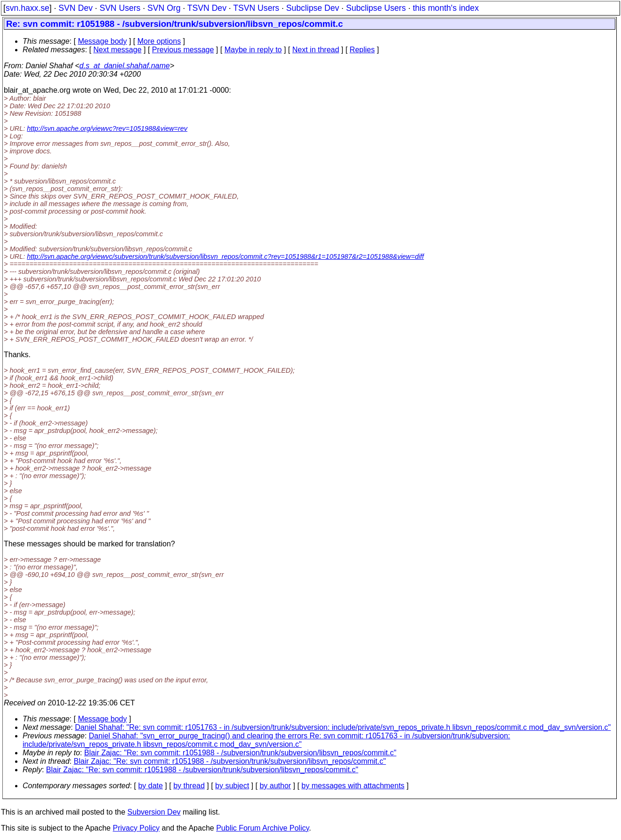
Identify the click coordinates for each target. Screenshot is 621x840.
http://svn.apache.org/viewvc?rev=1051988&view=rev (107, 128)
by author (275, 786)
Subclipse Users (376, 8)
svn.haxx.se (28, 8)
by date (150, 786)
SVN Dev (75, 8)
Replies (362, 50)
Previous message (183, 50)
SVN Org (164, 8)
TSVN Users (256, 8)
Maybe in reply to (253, 50)
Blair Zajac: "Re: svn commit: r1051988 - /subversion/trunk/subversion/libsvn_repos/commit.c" (240, 753)
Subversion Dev (154, 812)
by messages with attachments (353, 786)
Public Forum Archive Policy (262, 828)
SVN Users (120, 8)
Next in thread (316, 50)
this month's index (446, 8)
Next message (117, 50)
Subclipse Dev (313, 8)
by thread (189, 786)
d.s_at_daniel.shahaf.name (125, 66)
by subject (232, 786)
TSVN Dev (207, 8)
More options (159, 41)
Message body (102, 41)
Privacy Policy (136, 828)
